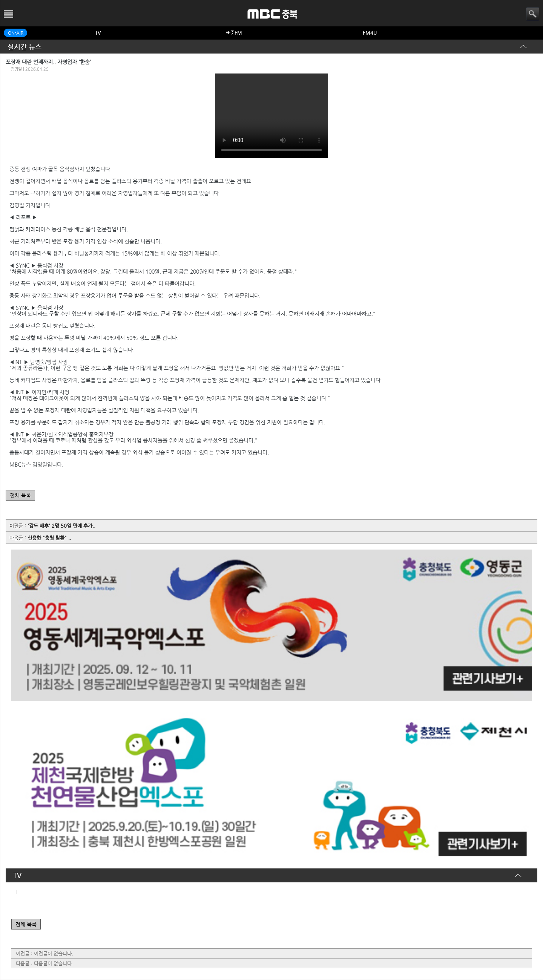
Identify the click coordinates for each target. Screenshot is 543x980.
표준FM (234, 33)
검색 (533, 14)
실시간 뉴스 (25, 47)
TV (98, 33)
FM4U (370, 33)
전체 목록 (20, 495)
